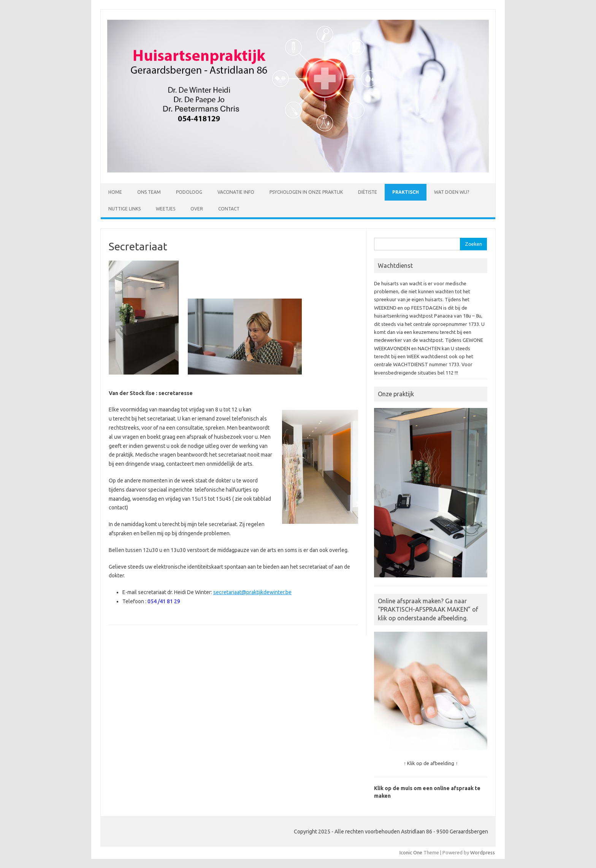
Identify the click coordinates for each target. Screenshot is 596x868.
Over (197, 209)
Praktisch (406, 192)
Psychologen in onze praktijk (306, 192)
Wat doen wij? (452, 192)
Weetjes (166, 209)
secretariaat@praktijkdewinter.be (252, 592)
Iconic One (411, 852)
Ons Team (149, 192)
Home (115, 192)
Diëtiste (368, 192)
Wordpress (483, 852)
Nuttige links (124, 209)
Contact (229, 209)
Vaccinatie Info (236, 192)
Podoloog (189, 192)
